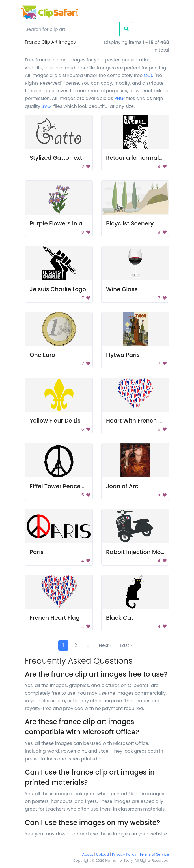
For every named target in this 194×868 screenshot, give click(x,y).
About (88, 854)
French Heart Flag (55, 618)
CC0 (149, 75)
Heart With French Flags (140, 421)
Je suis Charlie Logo (58, 289)
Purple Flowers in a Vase (64, 223)
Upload (103, 854)
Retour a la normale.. (136, 158)
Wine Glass (122, 289)
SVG (47, 106)
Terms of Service (154, 854)
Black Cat (120, 618)
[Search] (70, 29)
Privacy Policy (124, 854)
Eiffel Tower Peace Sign (62, 486)
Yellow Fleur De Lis (55, 421)
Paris (37, 552)
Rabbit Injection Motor (137, 552)
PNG (120, 98)
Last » (126, 645)
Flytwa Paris (123, 355)
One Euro (42, 355)
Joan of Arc (122, 486)
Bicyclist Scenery (130, 223)
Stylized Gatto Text (56, 158)
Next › (105, 645)
